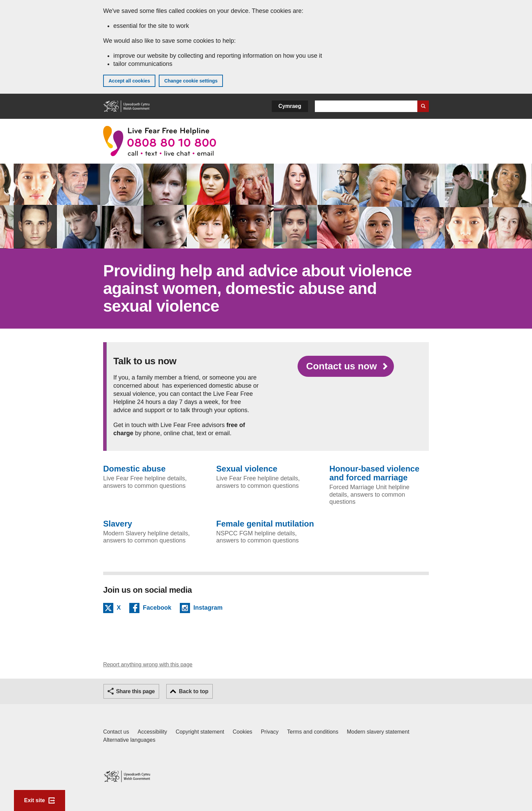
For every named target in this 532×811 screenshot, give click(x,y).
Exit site (34, 800)
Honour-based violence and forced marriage (374, 473)
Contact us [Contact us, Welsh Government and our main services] (116, 732)
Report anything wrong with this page (148, 665)
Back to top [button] (194, 691)
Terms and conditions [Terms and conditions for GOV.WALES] (313, 732)
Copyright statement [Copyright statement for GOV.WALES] (200, 732)
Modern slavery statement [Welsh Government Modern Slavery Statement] (378, 732)
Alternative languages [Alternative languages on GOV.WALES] (129, 740)
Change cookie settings (191, 81)
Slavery (118, 524)
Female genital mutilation (265, 524)
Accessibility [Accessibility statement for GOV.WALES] (152, 732)
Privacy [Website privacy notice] (270, 732)
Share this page (135, 691)
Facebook (157, 609)
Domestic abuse (134, 469)
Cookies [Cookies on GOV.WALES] (243, 732)
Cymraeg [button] (290, 106)
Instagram (208, 609)
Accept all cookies (129, 81)
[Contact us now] (346, 366)
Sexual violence (247, 469)
